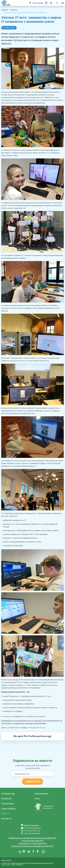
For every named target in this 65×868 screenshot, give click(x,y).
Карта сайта (6, 860)
